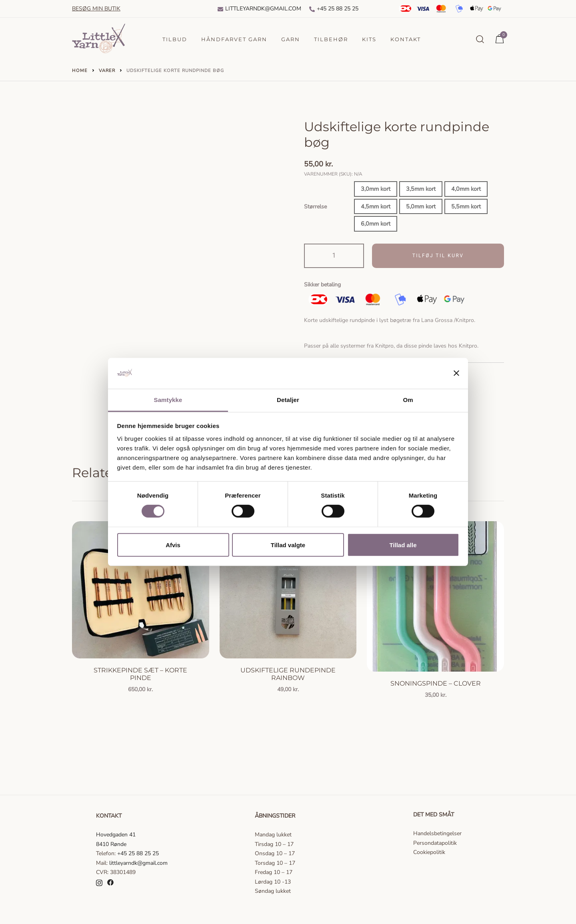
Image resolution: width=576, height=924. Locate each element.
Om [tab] (408, 400)
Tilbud (175, 39)
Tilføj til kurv (438, 256)
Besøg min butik (96, 9)
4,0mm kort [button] (466, 189)
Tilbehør (331, 39)
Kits (369, 39)
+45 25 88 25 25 (334, 9)
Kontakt (406, 39)
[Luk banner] (456, 373)
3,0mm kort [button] (376, 189)
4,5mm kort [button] (376, 206)
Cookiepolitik (429, 852)
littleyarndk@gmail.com (138, 863)
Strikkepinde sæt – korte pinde (140, 674)
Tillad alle (403, 545)
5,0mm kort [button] (421, 206)
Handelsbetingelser (437, 833)
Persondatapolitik (435, 843)
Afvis (173, 545)
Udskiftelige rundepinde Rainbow (288, 674)
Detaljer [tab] (288, 400)
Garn (291, 39)
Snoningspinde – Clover (436, 683)
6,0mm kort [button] (376, 224)
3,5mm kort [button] (421, 189)
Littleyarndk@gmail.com (259, 9)
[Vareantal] (334, 256)
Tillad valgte (288, 545)
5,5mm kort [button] (466, 206)
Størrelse (315, 207)
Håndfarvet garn (234, 39)
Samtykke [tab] (168, 400)
